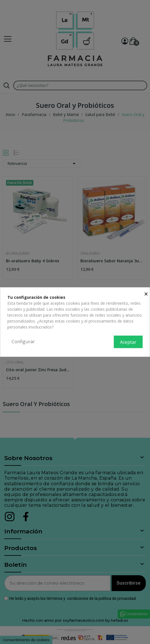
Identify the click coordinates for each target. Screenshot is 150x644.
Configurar (23, 342)
